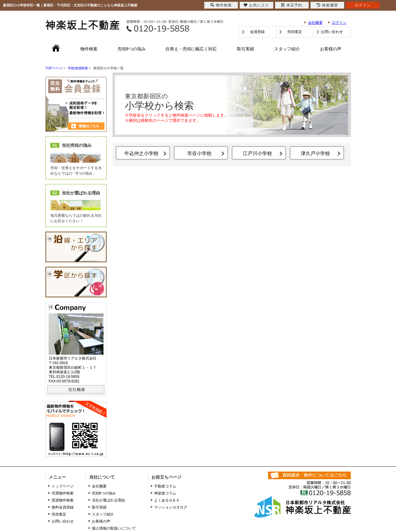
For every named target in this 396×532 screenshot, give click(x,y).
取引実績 (245, 49)
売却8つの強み (132, 49)
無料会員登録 (63, 507)
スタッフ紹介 (287, 49)
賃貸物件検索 (63, 500)
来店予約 (292, 5)
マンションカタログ (171, 507)
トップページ (63, 486)
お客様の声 (331, 49)
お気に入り (256, 5)
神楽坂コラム (165, 493)
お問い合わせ (332, 32)
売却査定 (295, 32)
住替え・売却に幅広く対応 (191, 49)
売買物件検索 (63, 493)
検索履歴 (327, 5)
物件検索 (89, 49)
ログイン (339, 23)
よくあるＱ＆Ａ (167, 500)
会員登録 (257, 32)
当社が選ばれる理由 (108, 500)
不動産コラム (165, 486)
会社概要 (315, 23)
